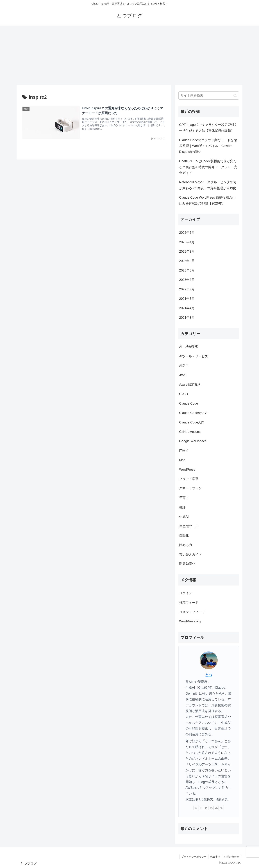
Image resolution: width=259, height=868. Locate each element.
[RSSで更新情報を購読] (221, 808)
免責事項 (215, 857)
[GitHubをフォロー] (211, 808)
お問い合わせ (231, 857)
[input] (209, 96)
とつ (209, 675)
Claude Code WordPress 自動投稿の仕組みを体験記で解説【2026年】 (207, 200)
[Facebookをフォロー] (201, 808)
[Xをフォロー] (196, 808)
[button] (235, 96)
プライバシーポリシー (194, 857)
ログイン (186, 593)
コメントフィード (192, 612)
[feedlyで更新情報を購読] (216, 808)
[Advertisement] (129, 55)
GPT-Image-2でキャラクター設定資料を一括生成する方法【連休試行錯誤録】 (208, 128)
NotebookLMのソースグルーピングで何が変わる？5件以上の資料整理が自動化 (208, 185)
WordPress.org (190, 621)
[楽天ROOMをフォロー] (206, 808)
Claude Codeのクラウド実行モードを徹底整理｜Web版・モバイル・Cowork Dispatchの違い (208, 146)
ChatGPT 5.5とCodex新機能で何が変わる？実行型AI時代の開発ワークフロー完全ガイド (208, 167)
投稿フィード (189, 603)
